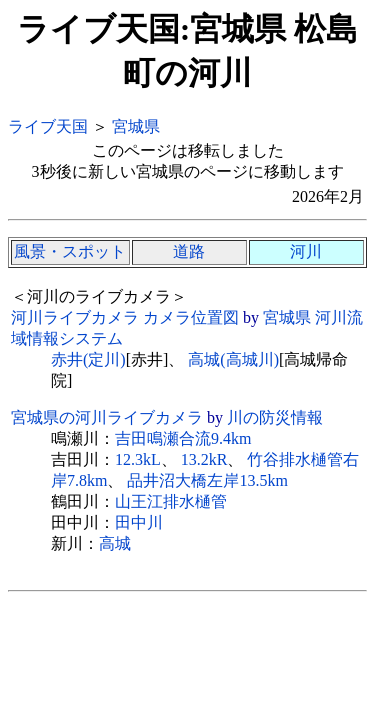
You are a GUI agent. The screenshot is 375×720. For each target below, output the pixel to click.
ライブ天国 (48, 126)
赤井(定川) (88, 359)
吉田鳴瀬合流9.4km (183, 438)
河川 (306, 251)
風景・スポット (70, 251)
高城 (115, 543)
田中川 (139, 522)
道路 (189, 251)
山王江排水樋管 (171, 501)
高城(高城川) (233, 359)
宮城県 (136, 126)
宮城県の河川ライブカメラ (107, 417)
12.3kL (138, 459)
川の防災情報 (275, 417)
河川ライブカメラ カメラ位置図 (125, 317)
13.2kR (204, 459)
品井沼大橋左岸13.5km (207, 480)
